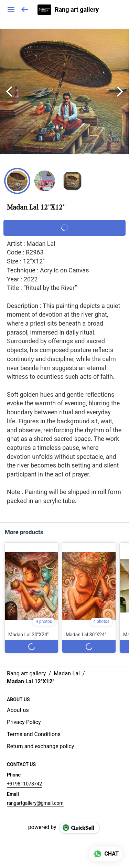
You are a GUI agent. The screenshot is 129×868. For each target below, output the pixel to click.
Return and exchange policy (40, 746)
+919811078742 (24, 784)
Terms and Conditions (34, 734)
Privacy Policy (24, 722)
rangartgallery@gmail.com (35, 803)
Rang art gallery (77, 10)
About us (18, 710)
